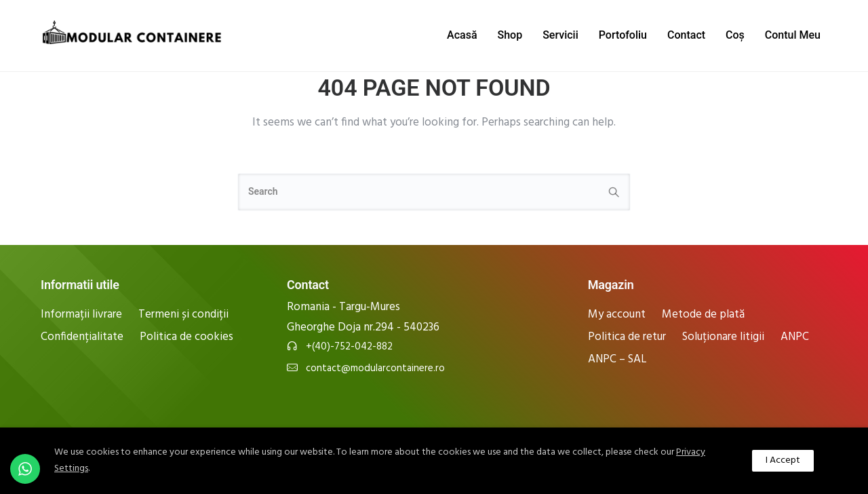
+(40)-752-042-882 (349, 347)
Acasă (462, 35)
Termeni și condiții (183, 315)
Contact (686, 35)
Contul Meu (793, 35)
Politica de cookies (186, 337)
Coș (735, 35)
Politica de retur (627, 337)
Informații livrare (81, 315)
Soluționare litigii (723, 337)
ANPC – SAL (617, 359)
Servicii (560, 35)
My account (617, 315)
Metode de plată (703, 315)
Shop (510, 35)
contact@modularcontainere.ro (375, 369)
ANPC (795, 337)
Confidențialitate (82, 337)
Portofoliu (623, 35)
